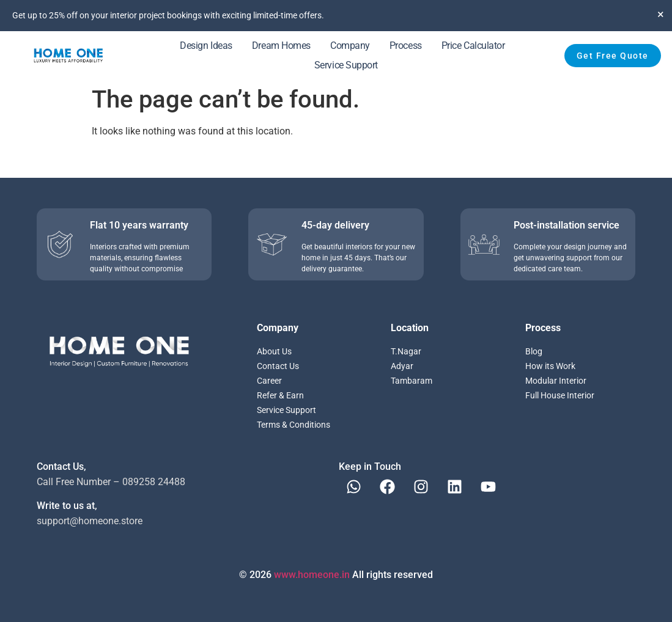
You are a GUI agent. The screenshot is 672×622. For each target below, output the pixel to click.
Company (350, 46)
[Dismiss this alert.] (661, 14)
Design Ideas (206, 46)
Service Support (346, 65)
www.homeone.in (312, 575)
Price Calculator (473, 46)
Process (406, 46)
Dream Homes (281, 46)
